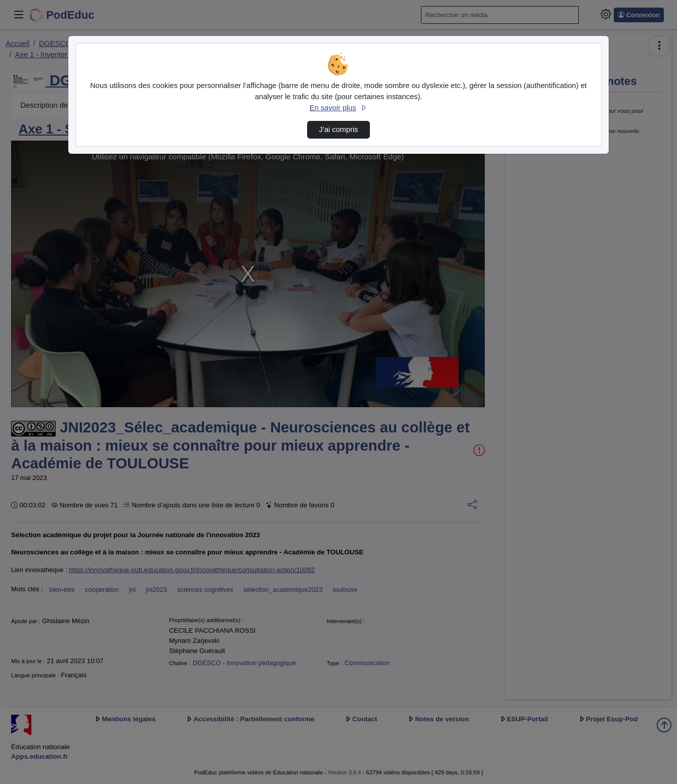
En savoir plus (338, 108)
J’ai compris (338, 129)
